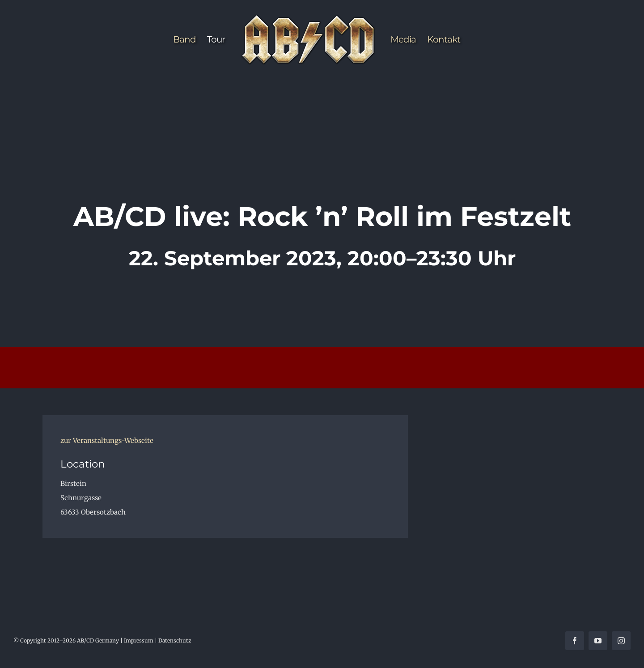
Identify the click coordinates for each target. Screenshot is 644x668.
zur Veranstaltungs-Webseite (107, 440)
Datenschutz (175, 640)
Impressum (139, 640)
